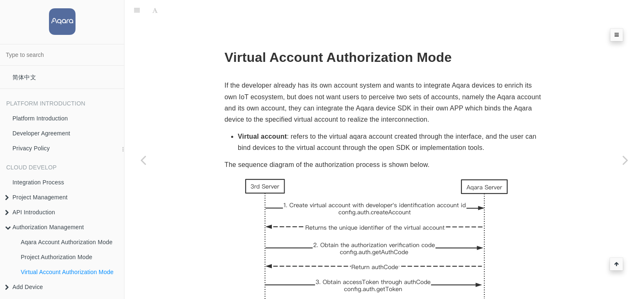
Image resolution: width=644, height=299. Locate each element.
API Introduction (30, 212)
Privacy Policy (31, 148)
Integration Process (38, 182)
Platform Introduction (40, 118)
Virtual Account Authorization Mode (67, 272)
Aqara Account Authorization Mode (67, 242)
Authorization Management (44, 227)
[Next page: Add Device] (625, 160)
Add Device (24, 287)
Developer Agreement (41, 133)
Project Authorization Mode (57, 257)
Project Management (36, 197)
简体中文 (24, 77)
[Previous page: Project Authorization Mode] (143, 160)
